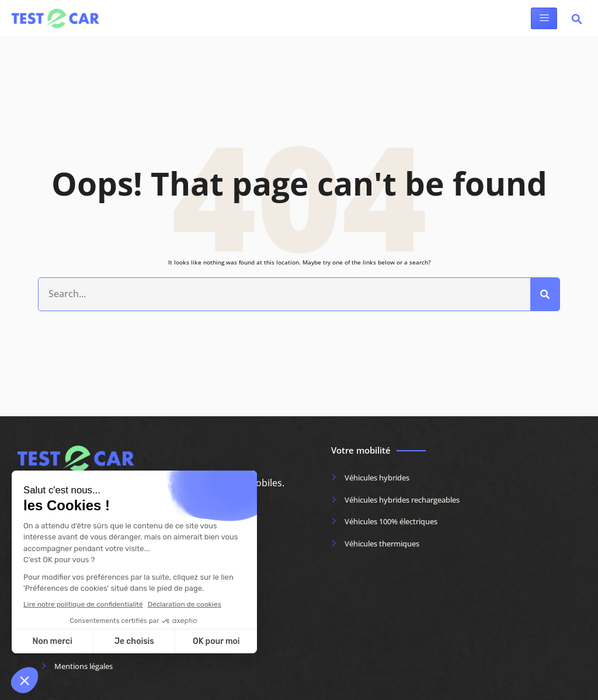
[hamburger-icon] (544, 18)
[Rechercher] (545, 294)
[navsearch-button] (577, 21)
